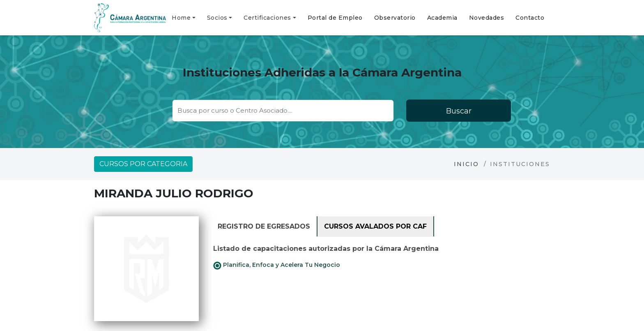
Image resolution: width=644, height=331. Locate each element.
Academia (442, 18)
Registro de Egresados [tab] (264, 226)
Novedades (487, 18)
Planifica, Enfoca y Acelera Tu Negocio (277, 265)
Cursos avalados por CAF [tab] (375, 226)
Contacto (530, 18)
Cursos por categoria (143, 164)
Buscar (459, 111)
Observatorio (395, 18)
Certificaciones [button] (267, 18)
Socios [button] (217, 18)
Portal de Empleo (335, 18)
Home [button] (181, 18)
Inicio (466, 164)
